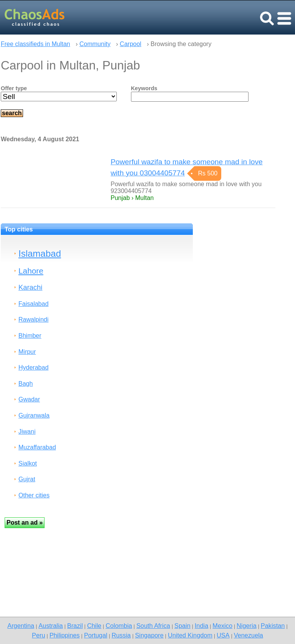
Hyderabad (33, 367)
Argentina (21, 626)
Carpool (131, 44)
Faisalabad (33, 304)
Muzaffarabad (37, 447)
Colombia (119, 626)
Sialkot (28, 463)
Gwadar (29, 399)
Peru (38, 635)
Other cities (34, 495)
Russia (121, 635)
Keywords (144, 88)
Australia (51, 626)
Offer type (14, 88)
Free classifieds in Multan (36, 44)
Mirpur (27, 352)
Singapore (149, 635)
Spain (182, 626)
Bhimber (30, 336)
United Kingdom (190, 635)
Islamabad (40, 253)
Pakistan (273, 626)
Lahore (31, 271)
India (201, 626)
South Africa (153, 626)
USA (223, 635)
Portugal (96, 635)
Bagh (26, 384)
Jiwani (27, 432)
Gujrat (27, 479)
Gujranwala (34, 415)
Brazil (75, 626)
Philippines (65, 635)
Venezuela (249, 635)
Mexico (222, 626)
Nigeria (247, 626)
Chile (94, 626)
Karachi (30, 287)
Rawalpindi (33, 320)
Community (95, 44)
